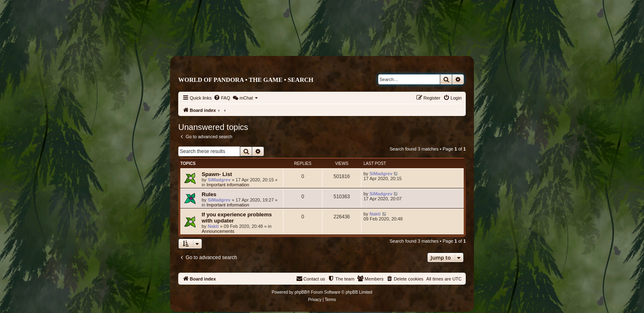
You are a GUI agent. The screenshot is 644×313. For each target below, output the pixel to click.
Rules (209, 194)
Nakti (213, 226)
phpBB (301, 292)
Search (300, 80)
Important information (228, 185)
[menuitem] (222, 98)
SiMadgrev (219, 180)
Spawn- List (217, 174)
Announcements (218, 231)
